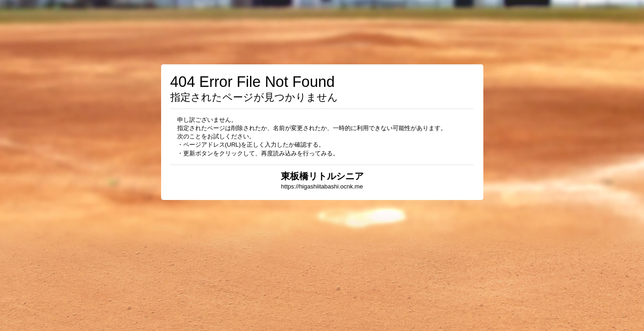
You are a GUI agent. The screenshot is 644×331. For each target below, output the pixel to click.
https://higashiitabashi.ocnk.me (322, 186)
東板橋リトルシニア (322, 176)
